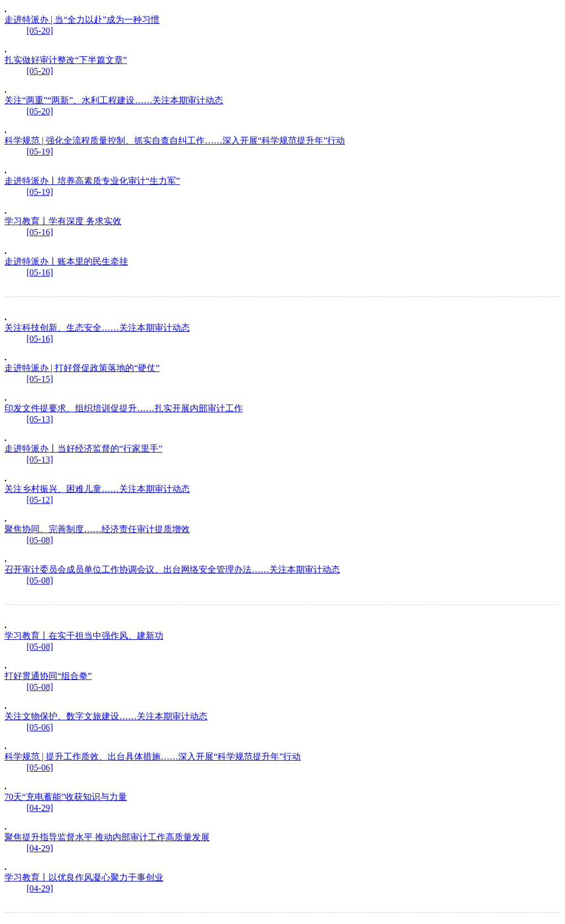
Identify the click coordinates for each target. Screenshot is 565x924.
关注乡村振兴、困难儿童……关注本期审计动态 (97, 489)
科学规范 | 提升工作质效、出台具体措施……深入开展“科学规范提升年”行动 (153, 756)
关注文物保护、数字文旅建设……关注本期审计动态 (106, 716)
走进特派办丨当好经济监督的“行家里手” (83, 448)
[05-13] (40, 419)
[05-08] (40, 540)
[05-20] (40, 31)
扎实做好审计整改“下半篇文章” (66, 60)
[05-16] (40, 232)
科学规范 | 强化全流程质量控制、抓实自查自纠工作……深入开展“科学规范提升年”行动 (175, 140)
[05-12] (40, 500)
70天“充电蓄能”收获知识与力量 (66, 797)
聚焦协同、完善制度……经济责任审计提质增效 (97, 529)
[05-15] (40, 379)
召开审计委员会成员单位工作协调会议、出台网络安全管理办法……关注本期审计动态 (172, 569)
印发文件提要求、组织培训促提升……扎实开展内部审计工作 (124, 408)
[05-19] (40, 152)
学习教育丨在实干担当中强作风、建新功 (84, 636)
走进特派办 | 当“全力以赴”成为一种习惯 (82, 20)
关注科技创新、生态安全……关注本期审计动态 (97, 328)
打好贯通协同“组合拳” (48, 676)
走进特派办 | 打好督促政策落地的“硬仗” (82, 368)
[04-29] (40, 808)
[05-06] (40, 727)
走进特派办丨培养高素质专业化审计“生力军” (92, 181)
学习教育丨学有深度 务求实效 (63, 221)
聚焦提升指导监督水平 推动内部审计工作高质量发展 (107, 837)
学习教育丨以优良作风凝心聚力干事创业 (84, 877)
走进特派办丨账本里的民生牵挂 (66, 261)
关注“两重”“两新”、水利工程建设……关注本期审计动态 (114, 100)
